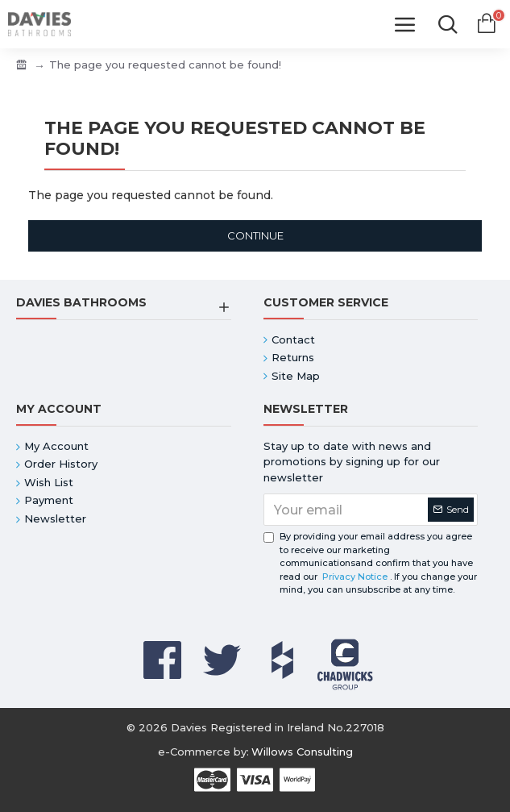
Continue (255, 235)
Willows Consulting (302, 752)
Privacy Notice (355, 577)
